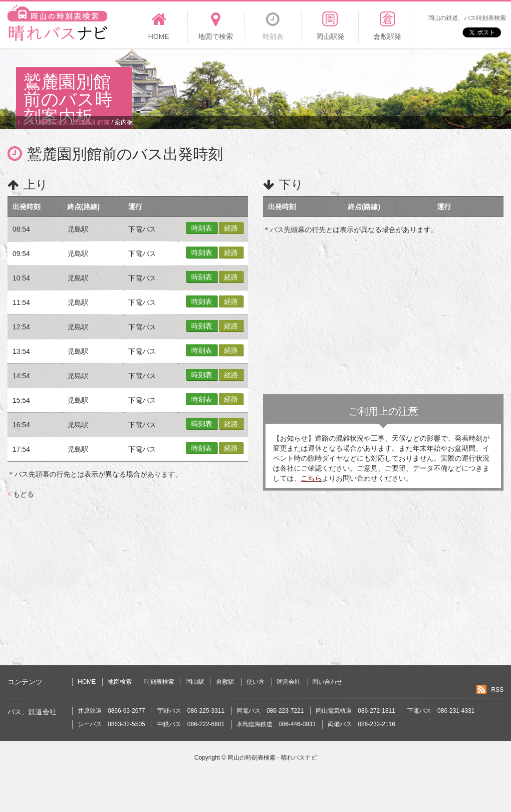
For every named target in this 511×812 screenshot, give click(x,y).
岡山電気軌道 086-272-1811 (356, 711)
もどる (21, 494)
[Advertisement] (313, 82)
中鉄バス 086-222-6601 (191, 724)
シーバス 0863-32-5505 (112, 724)
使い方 (255, 682)
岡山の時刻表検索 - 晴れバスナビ (272, 758)
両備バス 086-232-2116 (362, 724)
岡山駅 (195, 682)
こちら (311, 478)
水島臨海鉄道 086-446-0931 (276, 724)
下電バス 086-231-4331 (441, 711)
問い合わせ (327, 682)
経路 (231, 228)
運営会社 (288, 682)
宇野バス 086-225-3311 (191, 711)
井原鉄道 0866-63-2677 (112, 711)
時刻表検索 (159, 682)
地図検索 (120, 682)
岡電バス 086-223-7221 (270, 711)
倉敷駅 (225, 682)
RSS (497, 690)
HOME (87, 682)
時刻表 (202, 228)
